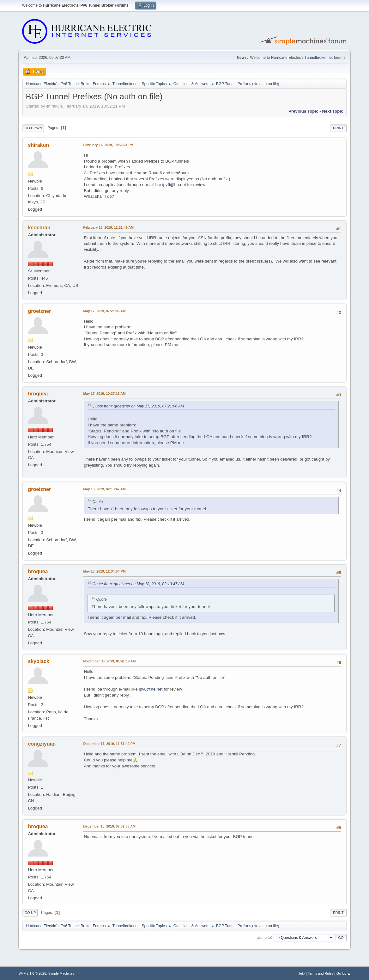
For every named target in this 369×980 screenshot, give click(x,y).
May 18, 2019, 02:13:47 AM (104, 489)
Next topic (333, 111)
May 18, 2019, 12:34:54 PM (104, 571)
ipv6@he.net (174, 185)
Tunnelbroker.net (319, 58)
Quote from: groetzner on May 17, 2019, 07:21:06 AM (138, 406)
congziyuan (42, 744)
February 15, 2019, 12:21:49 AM (108, 227)
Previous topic (303, 111)
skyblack (39, 661)
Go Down (33, 128)
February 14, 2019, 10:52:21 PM (108, 145)
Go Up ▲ (344, 973)
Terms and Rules (321, 973)
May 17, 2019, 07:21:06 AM (104, 311)
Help (301, 973)
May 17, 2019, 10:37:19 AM (104, 394)
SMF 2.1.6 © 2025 (32, 973)
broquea (38, 394)
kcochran (39, 228)
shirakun (38, 145)
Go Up (30, 913)
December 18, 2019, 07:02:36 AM (109, 826)
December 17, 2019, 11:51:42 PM (109, 744)
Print (338, 128)
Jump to (264, 937)
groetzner (39, 311)
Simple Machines (61, 973)
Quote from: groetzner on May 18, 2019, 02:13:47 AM (138, 584)
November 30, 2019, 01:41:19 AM (109, 661)
